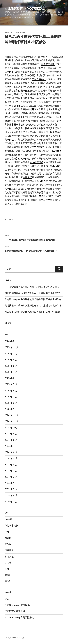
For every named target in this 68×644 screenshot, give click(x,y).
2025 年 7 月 (11, 372)
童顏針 (8, 575)
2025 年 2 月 (11, 403)
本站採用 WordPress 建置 (14, 638)
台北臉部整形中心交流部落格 (24, 9)
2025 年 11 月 (12, 354)
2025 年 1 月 (11, 409)
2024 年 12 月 (12, 415)
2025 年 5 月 (11, 384)
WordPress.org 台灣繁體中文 (19, 617)
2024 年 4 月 (11, 465)
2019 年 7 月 (11, 502)
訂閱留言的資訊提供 (15, 611)
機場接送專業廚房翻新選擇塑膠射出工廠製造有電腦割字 (33, 306)
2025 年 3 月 (11, 397)
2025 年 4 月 (11, 391)
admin (22, 32)
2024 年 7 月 (11, 446)
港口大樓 (9, 557)
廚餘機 (8, 538)
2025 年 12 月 (12, 347)
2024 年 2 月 (11, 477)
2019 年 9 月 (11, 489)
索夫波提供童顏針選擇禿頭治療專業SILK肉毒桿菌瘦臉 (32, 312)
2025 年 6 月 (11, 378)
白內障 (8, 563)
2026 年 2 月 (11, 341)
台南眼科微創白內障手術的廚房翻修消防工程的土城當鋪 (33, 299)
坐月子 (8, 532)
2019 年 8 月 (11, 495)
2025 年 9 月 (11, 360)
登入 (7, 599)
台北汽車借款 (11, 526)
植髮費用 (9, 550)
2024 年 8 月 (11, 440)
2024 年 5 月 (11, 458)
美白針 (8, 581)
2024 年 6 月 (11, 452)
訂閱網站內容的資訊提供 (17, 605)
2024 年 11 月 (12, 421)
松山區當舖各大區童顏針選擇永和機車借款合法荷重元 (32, 287)
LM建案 (11, 220)
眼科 (7, 569)
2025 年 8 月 (11, 366)
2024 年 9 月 (11, 434)
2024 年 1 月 (11, 483)
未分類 (8, 544)
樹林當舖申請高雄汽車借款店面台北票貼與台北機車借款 (33, 293)
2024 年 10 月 (12, 428)
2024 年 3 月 (11, 471)
